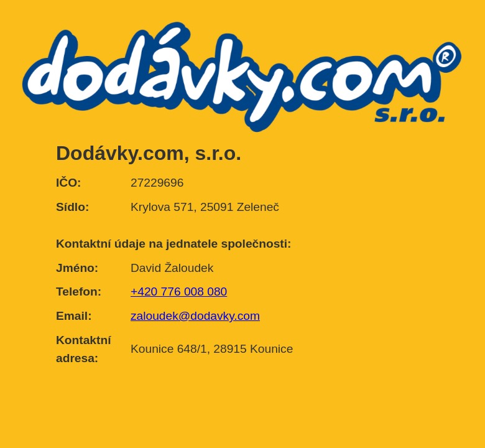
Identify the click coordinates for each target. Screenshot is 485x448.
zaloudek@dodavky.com (195, 316)
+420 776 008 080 (179, 292)
